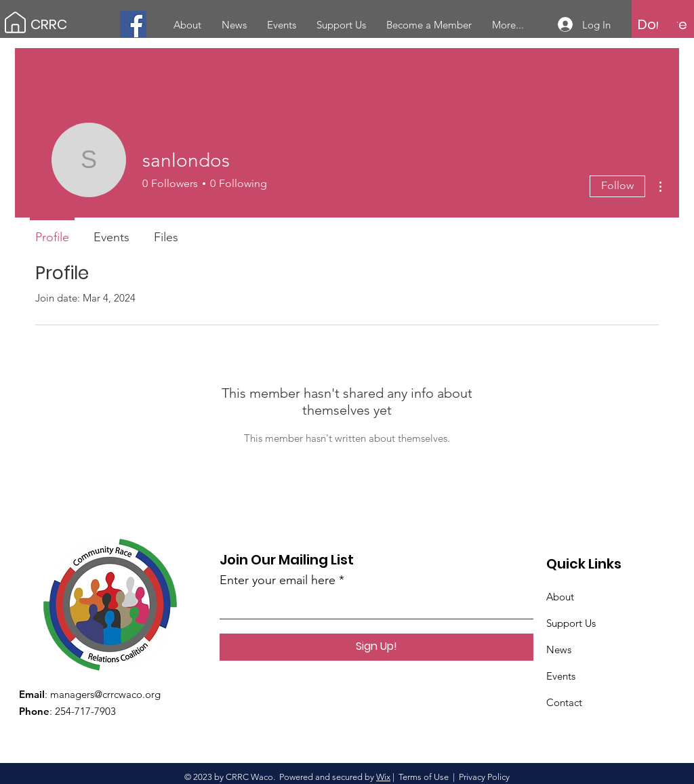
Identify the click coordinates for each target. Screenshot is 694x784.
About (560, 597)
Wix (383, 777)
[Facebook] (133, 24)
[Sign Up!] (376, 647)
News (559, 649)
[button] (668, 24)
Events (561, 676)
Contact (564, 702)
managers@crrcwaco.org (105, 694)
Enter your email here (278, 580)
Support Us (571, 623)
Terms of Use (424, 777)
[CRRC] (91, 24)
